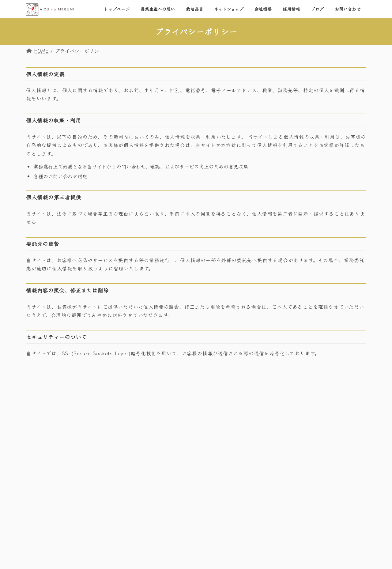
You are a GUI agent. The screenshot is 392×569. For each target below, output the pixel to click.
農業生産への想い (280, 424)
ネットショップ (278, 449)
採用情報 (272, 473)
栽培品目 (272, 436)
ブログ (269, 486)
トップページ (276, 411)
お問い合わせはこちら (62, 431)
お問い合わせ (276, 498)
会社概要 (272, 461)
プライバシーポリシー (52, 449)
